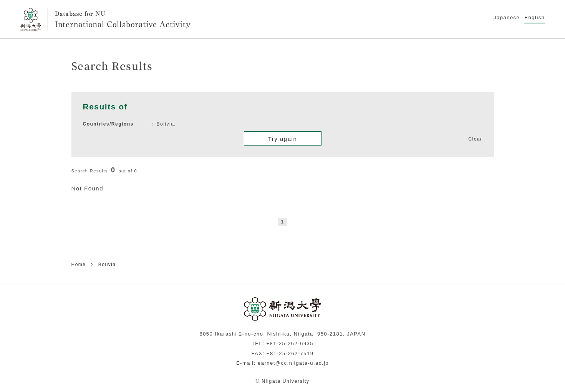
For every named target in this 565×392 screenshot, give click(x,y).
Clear (475, 139)
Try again (282, 139)
